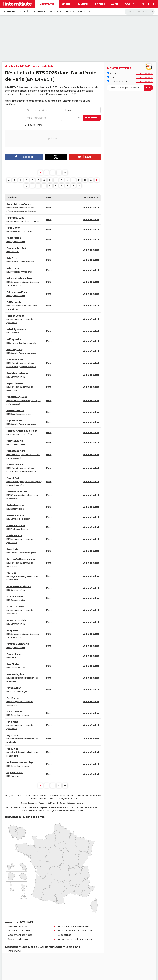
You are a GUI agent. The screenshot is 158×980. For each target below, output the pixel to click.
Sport (66, 4)
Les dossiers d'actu (117, 82)
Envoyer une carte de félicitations (74, 939)
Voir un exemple (144, 74)
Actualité (112, 74)
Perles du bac (64, 935)
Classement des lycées (20, 935)
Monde (70, 12)
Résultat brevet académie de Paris (75, 931)
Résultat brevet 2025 (19, 931)
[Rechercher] (140, 12)
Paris (40, 125)
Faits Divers (39, 12)
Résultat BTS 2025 (20, 66)
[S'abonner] (130, 88)
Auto (115, 4)
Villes (81, 12)
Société (24, 12)
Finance (100, 4)
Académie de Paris (43, 66)
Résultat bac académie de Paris (73, 926)
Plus (129, 4)
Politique (10, 12)
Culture (82, 4)
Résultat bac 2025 (18, 926)
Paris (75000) (15, 951)
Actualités (47, 4)
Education (56, 12)
